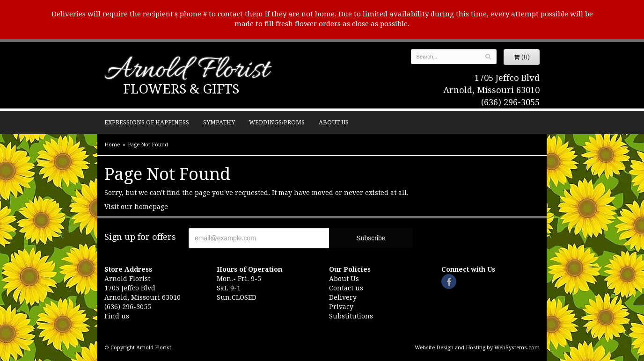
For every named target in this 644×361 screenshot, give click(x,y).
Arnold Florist (187, 71)
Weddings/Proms (277, 122)
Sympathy (219, 122)
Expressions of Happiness (147, 122)
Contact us (346, 288)
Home (112, 145)
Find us (117, 316)
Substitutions (351, 316)
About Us (334, 122)
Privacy (341, 307)
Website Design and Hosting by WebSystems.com (477, 348)
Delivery (343, 297)
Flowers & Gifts (181, 89)
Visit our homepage (136, 207)
